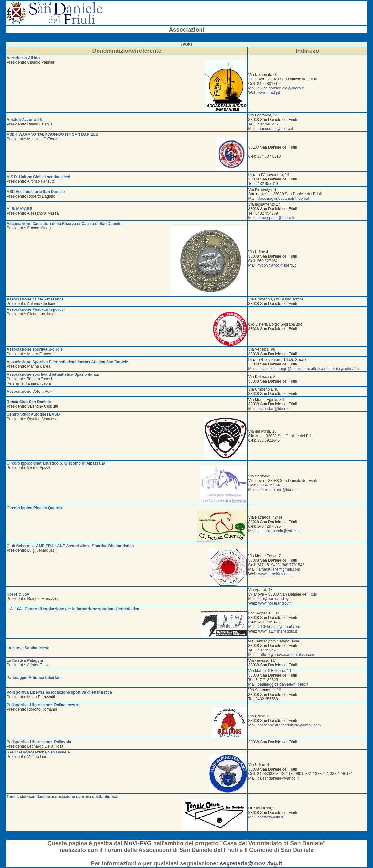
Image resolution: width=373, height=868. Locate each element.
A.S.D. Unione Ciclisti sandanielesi (38, 177)
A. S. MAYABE (19, 209)
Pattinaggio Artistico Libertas (33, 678)
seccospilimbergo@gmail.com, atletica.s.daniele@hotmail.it (308, 369)
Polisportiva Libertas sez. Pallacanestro (43, 705)
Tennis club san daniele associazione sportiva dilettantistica (62, 797)
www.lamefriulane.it (275, 574)
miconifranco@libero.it (277, 265)
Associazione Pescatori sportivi (36, 309)
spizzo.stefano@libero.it (278, 490)
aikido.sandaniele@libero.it (281, 88)
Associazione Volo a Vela (29, 392)
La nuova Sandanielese (28, 648)
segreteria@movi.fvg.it (251, 863)
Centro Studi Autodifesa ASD (33, 414)
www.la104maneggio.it (278, 631)
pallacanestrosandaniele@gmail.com (289, 725)
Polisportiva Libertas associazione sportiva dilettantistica (59, 692)
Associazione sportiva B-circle (34, 349)
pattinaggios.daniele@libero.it (283, 684)
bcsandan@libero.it (274, 409)
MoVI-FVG (138, 843)
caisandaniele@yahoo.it (278, 778)
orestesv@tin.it (270, 817)
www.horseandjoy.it (275, 603)
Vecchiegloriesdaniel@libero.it (283, 199)
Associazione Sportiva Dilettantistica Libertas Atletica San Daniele (67, 362)
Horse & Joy (18, 594)
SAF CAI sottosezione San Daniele (38, 752)
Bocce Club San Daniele (28, 402)
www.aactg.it (269, 93)
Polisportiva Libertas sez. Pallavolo (39, 742)
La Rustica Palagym (25, 660)
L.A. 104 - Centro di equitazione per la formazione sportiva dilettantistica (73, 609)
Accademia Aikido (23, 58)
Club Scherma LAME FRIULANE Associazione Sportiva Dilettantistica (70, 546)
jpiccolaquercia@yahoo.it (279, 531)
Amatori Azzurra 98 (24, 120)
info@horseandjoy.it (274, 599)
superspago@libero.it (276, 218)
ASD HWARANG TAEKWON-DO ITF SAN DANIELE (52, 134)
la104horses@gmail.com (279, 627)
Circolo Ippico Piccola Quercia (34, 508)
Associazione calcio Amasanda (35, 299)
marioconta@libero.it (275, 129)
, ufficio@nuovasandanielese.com (286, 655)
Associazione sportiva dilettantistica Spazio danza (53, 374)
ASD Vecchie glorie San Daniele (36, 192)
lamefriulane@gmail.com (279, 569)
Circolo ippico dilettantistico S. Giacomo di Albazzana (56, 463)
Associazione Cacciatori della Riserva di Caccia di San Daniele (64, 224)
